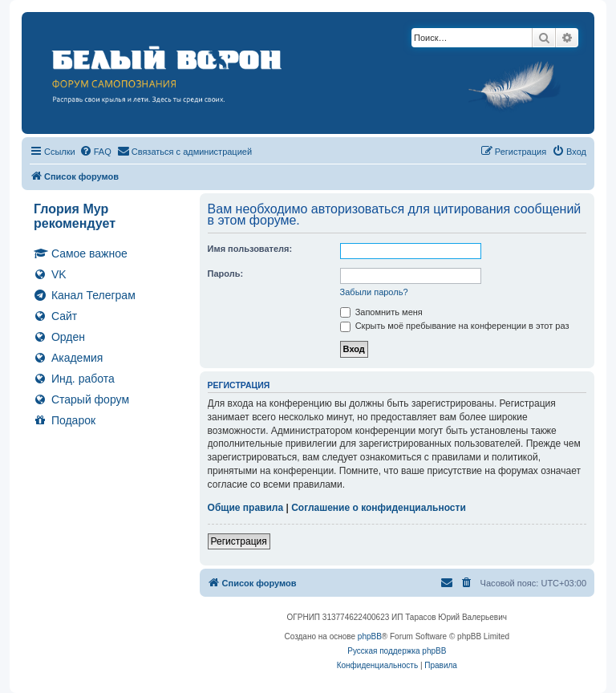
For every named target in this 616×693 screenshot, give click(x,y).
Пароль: (226, 274)
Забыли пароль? (374, 292)
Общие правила (246, 508)
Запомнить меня (381, 312)
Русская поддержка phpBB (397, 651)
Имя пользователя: (250, 249)
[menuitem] (95, 152)
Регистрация (239, 541)
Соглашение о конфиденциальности (379, 508)
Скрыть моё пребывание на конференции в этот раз (455, 326)
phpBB (370, 636)
